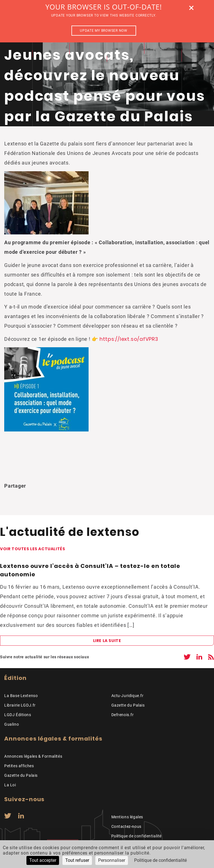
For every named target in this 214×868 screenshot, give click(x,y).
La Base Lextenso (21, 696)
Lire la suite (107, 641)
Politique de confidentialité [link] (160, 860)
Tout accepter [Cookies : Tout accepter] (43, 860)
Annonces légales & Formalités (33, 756)
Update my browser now (104, 31)
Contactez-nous (126, 826)
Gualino (12, 724)
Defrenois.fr (123, 715)
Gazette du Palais (128, 705)
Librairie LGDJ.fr (20, 705)
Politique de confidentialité (137, 836)
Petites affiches (19, 766)
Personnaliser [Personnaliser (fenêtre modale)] (112, 860)
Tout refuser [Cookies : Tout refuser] (77, 860)
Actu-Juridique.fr (128, 696)
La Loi (10, 785)
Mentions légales (127, 817)
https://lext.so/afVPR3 (129, 339)
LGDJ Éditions (18, 715)
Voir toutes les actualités (32, 549)
